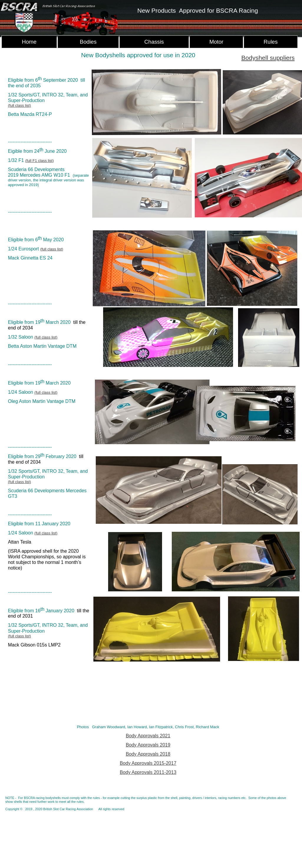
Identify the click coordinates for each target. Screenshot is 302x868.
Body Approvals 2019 (148, 745)
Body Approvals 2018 (148, 754)
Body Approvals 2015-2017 (148, 763)
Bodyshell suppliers (268, 58)
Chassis (154, 42)
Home (29, 42)
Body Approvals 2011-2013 (148, 772)
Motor (216, 42)
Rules (271, 42)
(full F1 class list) (40, 161)
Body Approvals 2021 (148, 736)
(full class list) (19, 105)
